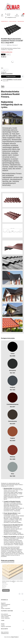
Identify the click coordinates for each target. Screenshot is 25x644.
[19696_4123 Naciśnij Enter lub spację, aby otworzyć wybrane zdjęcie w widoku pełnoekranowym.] (12, 29)
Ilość (2, 68)
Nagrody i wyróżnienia (6, 626)
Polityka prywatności (6, 604)
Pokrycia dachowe (13, 21)
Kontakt (3, 624)
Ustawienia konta (5, 633)
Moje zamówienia (5, 632)
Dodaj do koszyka (11, 76)
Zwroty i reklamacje (5, 618)
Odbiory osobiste (5, 617)
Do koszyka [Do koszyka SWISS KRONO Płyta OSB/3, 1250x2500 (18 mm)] (6, 590)
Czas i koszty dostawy (6, 615)
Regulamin (3, 603)
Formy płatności (4, 614)
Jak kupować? (4, 606)
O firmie (3, 625)
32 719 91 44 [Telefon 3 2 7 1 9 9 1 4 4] (9, 15)
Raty (2, 607)
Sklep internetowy (11, 637)
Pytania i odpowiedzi (6, 608)
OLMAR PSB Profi (4, 21)
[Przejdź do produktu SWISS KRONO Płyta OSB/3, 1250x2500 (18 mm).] (12, 572)
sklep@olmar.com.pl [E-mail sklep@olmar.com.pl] (12, 17)
